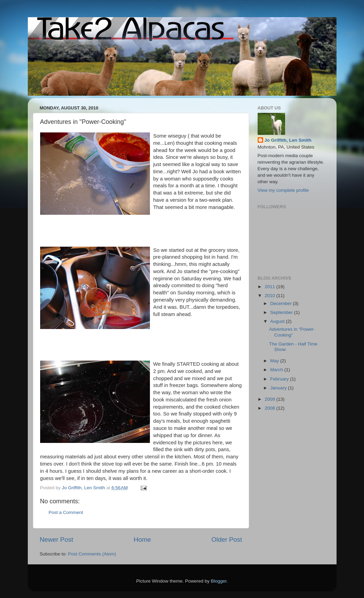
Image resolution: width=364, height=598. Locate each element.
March (277, 370)
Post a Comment (66, 512)
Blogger (219, 581)
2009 (270, 399)
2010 (270, 296)
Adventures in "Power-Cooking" (292, 332)
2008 (270, 408)
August (278, 321)
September (282, 312)
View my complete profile (283, 190)
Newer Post (57, 540)
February (280, 379)
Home (142, 540)
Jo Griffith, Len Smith (288, 140)
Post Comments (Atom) (92, 554)
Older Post (227, 540)
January (279, 388)
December (282, 303)
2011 (270, 287)
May (275, 361)
